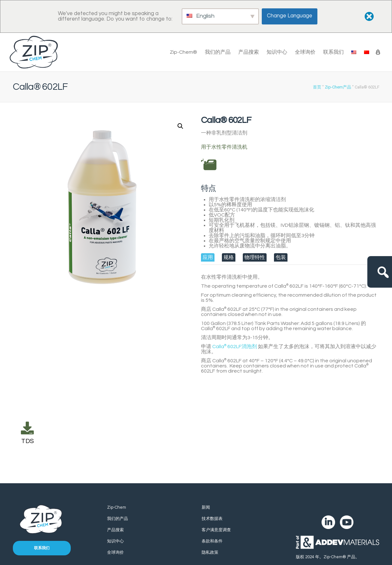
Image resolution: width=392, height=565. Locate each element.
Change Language (290, 16)
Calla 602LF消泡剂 (235, 347)
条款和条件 (212, 541)
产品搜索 (249, 52)
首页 (317, 87)
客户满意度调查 (216, 530)
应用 (208, 257)
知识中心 (277, 52)
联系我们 (333, 52)
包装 (281, 257)
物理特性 (255, 257)
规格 (229, 257)
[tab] (208, 257)
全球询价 (305, 52)
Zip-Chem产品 (338, 87)
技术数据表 (212, 519)
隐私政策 (210, 552)
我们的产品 (218, 52)
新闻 (206, 507)
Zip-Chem (117, 507)
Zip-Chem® (183, 52)
